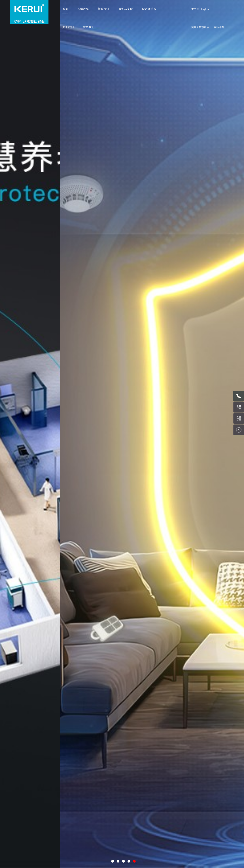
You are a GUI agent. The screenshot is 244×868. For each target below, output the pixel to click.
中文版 (195, 9)
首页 (65, 9)
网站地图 (219, 27)
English (205, 9)
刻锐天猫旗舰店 (200, 27)
